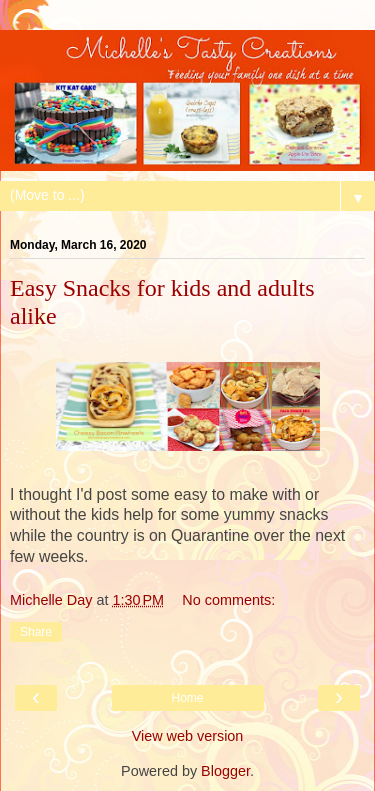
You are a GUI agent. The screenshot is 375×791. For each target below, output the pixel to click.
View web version (188, 736)
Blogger (225, 771)
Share (36, 632)
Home (187, 698)
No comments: (228, 600)
